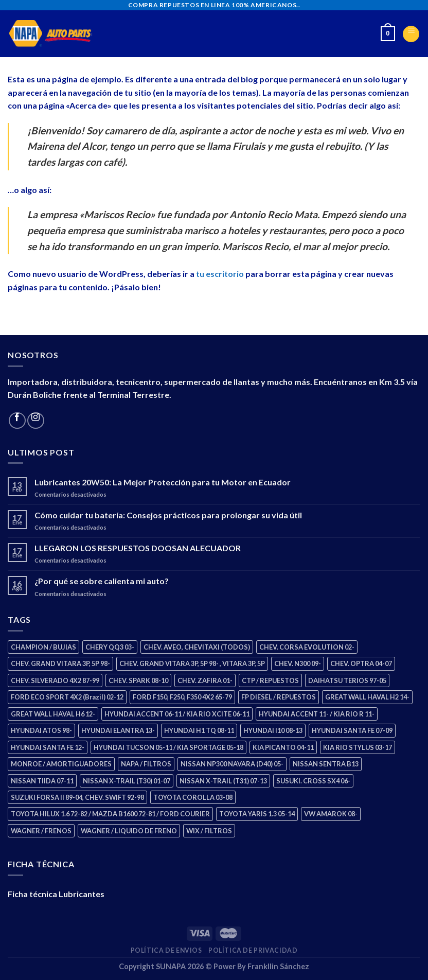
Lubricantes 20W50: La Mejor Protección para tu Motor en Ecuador (163, 482)
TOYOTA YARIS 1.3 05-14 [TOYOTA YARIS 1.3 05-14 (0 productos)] (257, 814)
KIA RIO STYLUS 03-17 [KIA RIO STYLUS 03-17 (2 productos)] (358, 747)
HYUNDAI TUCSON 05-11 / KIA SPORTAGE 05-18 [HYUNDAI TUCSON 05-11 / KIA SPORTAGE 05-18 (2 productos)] (168, 747)
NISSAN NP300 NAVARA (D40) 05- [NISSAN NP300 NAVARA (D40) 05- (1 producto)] (232, 764)
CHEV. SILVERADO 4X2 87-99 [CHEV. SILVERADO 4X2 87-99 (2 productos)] (55, 680)
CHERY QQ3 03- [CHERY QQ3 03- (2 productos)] (110, 647)
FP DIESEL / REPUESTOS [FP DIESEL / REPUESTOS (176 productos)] (279, 697)
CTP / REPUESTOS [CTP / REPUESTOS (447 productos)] (270, 680)
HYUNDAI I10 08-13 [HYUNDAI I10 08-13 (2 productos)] (273, 730)
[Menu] (411, 34)
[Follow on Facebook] (17, 421)
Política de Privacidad (253, 950)
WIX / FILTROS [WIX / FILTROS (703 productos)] (209, 831)
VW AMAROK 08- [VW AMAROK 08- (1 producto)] (331, 814)
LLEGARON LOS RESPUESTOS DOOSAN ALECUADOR (138, 548)
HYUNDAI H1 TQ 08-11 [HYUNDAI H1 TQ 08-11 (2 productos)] (199, 730)
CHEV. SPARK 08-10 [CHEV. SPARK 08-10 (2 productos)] (138, 680)
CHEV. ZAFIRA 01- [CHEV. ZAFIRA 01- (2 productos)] (205, 680)
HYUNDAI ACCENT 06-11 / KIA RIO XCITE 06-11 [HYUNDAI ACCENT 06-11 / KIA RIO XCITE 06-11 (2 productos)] (177, 714)
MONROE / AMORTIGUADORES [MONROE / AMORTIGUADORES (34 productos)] (61, 764)
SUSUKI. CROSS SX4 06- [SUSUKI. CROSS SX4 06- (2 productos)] (313, 781)
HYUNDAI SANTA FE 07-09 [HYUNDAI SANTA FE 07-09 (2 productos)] (352, 730)
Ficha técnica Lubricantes (56, 894)
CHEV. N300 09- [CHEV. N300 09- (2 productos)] (298, 663)
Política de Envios (166, 950)
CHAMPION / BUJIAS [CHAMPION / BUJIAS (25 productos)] (43, 647)
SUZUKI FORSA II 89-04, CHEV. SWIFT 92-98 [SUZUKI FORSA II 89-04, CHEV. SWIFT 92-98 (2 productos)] (77, 797)
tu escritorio (220, 274)
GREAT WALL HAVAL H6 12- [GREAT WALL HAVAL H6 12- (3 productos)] (53, 714)
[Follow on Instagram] (36, 421)
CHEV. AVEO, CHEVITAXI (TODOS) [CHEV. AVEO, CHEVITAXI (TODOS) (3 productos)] (197, 647)
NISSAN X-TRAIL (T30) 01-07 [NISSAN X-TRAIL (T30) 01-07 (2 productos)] (127, 781)
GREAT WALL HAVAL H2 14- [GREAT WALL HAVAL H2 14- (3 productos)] (367, 697)
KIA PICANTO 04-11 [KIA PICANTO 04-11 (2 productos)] (283, 747)
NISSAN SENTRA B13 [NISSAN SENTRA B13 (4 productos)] (326, 764)
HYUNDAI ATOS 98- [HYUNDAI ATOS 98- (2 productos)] (41, 730)
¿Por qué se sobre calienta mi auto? (102, 581)
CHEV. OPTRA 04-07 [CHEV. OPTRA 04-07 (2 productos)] (361, 663)
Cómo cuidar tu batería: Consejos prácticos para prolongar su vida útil (168, 515)
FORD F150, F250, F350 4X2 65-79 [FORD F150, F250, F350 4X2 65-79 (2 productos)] (182, 697)
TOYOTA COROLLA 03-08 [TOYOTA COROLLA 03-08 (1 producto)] (193, 797)
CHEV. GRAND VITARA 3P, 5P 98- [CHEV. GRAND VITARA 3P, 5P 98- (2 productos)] (60, 663)
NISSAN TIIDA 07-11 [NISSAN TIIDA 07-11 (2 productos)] (42, 781)
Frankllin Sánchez (278, 966)
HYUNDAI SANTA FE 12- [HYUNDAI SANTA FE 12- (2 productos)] (48, 747)
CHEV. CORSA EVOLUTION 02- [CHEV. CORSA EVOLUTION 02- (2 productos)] (307, 647)
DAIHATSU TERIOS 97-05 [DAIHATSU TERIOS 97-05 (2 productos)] (347, 680)
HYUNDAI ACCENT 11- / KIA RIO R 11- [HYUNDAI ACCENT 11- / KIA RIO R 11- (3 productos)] (317, 714)
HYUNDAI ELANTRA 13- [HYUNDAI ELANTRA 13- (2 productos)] (118, 730)
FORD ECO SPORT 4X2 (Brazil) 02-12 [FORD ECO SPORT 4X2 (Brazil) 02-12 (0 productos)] (67, 697)
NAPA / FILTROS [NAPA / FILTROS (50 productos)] (146, 764)
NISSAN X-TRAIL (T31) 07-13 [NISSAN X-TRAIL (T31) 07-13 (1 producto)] (223, 781)
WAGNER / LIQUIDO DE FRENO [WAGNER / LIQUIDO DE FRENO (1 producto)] (129, 831)
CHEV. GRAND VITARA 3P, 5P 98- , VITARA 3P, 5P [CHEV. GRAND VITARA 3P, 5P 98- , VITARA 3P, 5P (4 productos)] (192, 663)
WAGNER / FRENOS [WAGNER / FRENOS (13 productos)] (41, 831)
